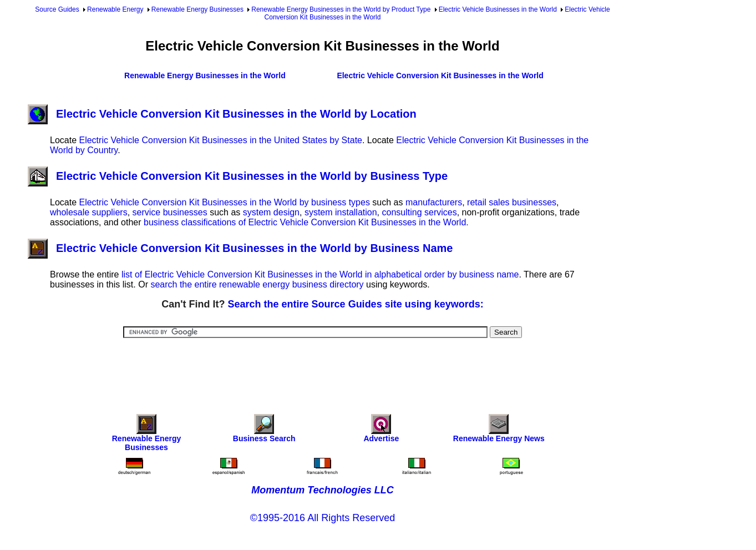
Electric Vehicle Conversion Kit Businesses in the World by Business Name (240, 248)
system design (271, 212)
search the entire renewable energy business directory (257, 284)
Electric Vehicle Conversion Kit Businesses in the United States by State (220, 140)
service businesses (170, 212)
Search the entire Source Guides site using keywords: (356, 304)
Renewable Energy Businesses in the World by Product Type (341, 9)
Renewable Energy (115, 9)
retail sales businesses (512, 202)
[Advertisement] (323, 369)
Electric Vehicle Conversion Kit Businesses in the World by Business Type (238, 176)
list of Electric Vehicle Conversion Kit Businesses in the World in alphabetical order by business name (320, 274)
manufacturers (434, 202)
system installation (341, 212)
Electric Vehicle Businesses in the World (498, 9)
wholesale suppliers (89, 212)
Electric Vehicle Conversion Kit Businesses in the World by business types (224, 202)
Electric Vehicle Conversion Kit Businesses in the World (440, 75)
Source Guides (57, 9)
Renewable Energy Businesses (197, 9)
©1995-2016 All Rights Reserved (323, 518)
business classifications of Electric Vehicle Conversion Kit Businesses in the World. (306, 222)
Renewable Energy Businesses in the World (205, 75)
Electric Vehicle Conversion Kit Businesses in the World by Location (222, 114)
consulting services (420, 212)
